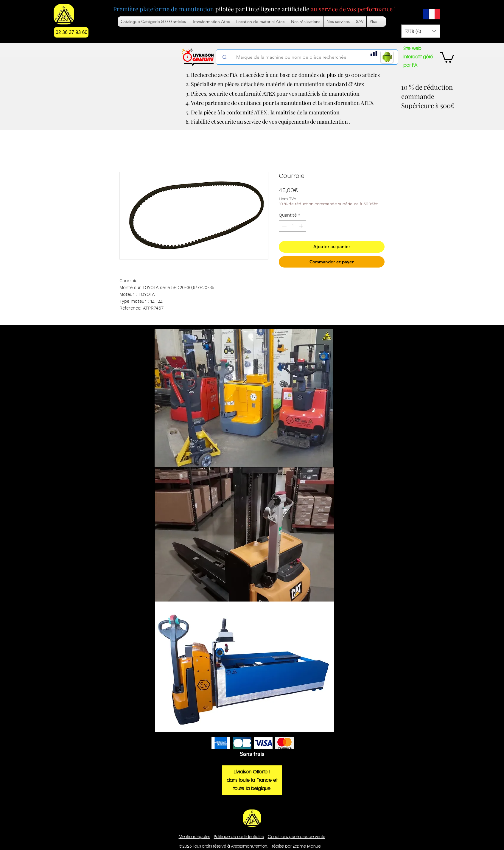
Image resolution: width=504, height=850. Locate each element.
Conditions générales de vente (297, 837)
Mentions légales (194, 837)
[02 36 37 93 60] (71, 32)
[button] (338, 22)
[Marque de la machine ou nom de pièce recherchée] (311, 57)
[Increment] (302, 226)
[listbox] (421, 31)
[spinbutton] (293, 226)
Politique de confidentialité (239, 837)
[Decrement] (284, 226)
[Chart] (374, 53)
